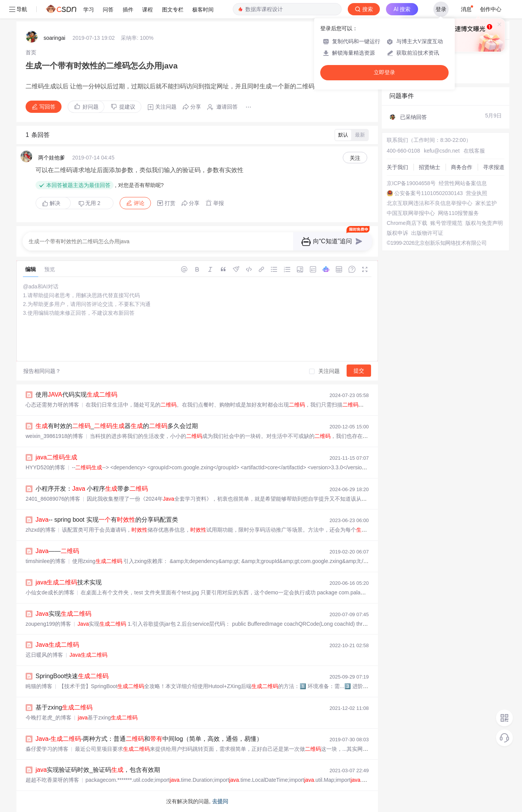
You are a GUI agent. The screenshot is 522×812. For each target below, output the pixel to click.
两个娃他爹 (52, 158)
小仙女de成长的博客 (50, 592)
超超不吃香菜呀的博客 (52, 780)
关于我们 (397, 167)
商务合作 (462, 167)
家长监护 (486, 203)
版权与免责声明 (484, 223)
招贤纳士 (430, 167)
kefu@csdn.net (442, 151)
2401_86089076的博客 (53, 499)
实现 (63, 614)
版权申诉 (397, 233)
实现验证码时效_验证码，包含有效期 (98, 770)
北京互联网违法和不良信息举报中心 (430, 203)
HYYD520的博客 (45, 467)
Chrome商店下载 (407, 223)
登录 (441, 9)
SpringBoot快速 (72, 676)
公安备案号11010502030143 (429, 193)
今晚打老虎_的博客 (49, 718)
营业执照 (477, 193)
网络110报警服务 (458, 213)
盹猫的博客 (39, 686)
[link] (31, 52)
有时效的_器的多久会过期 (117, 426)
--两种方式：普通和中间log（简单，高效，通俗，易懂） (149, 739)
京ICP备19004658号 (411, 183)
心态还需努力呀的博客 (52, 405)
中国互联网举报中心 (411, 213)
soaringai (54, 38)
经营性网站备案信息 (463, 183)
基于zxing (64, 707)
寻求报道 (494, 167)
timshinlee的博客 (46, 561)
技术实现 (69, 582)
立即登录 (384, 72)
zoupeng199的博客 (48, 624)
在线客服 (474, 151)
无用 (89, 203)
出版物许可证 (427, 233)
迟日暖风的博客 (44, 655)
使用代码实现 (76, 395)
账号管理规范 (446, 223)
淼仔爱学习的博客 (47, 749)
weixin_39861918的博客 (54, 436)
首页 (31, 52)
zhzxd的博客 (41, 530)
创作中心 (491, 9)
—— (57, 551)
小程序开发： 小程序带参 (92, 489)
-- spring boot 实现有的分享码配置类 (107, 520)
